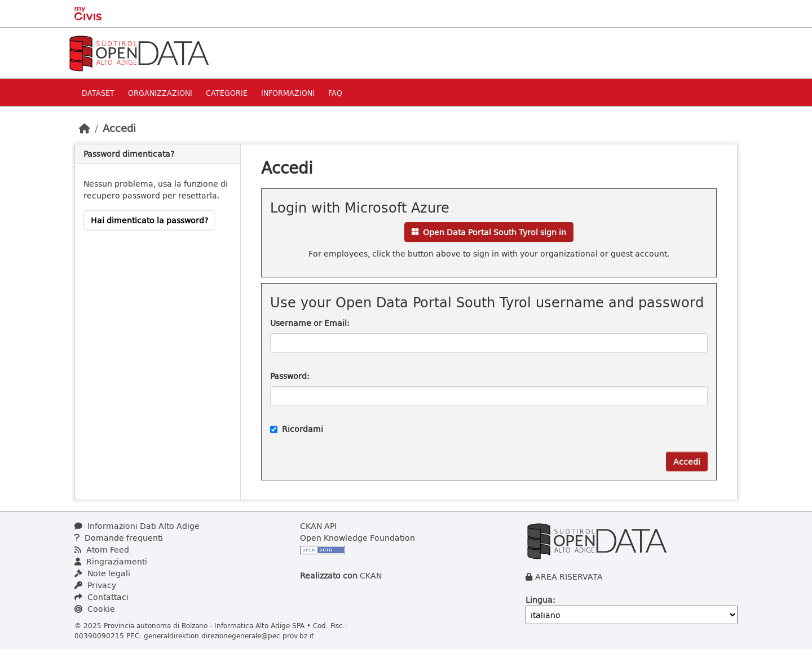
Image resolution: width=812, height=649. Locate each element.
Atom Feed (102, 549)
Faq (335, 93)
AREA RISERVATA (569, 577)
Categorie (227, 93)
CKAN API (318, 526)
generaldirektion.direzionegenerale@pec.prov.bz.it (229, 635)
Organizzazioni (160, 93)
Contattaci (101, 597)
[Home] (85, 128)
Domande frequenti (119, 538)
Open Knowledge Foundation (358, 538)
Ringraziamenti (111, 561)
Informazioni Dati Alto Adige (137, 526)
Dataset (98, 93)
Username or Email (308, 323)
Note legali (102, 573)
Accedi (119, 128)
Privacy (95, 585)
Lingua (539, 600)
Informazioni (288, 93)
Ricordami (297, 429)
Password (288, 376)
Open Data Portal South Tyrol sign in (489, 232)
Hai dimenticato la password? (149, 220)
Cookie (95, 609)
